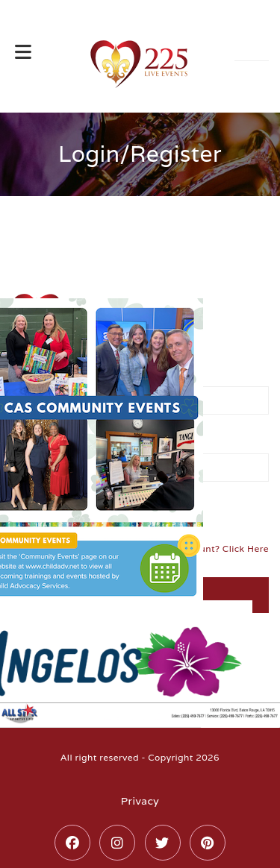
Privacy (140, 801)
